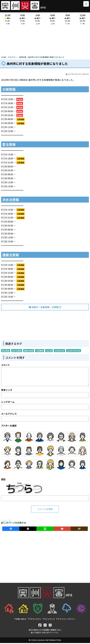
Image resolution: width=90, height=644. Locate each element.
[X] (45, 626)
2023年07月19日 (74, 352)
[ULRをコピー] (79, 530)
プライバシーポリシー (66, 620)
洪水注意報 (17, 352)
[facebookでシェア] (11, 530)
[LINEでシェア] (45, 530)
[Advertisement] (45, 42)
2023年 (49, 352)
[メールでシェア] (62, 530)
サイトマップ (49, 620)
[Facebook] (40, 626)
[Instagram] (50, 626)
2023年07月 (59, 352)
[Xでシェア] (28, 530)
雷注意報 (6, 352)
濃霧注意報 (29, 352)
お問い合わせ (20, 620)
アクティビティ (35, 620)
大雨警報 (40, 352)
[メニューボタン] (85, 5)
